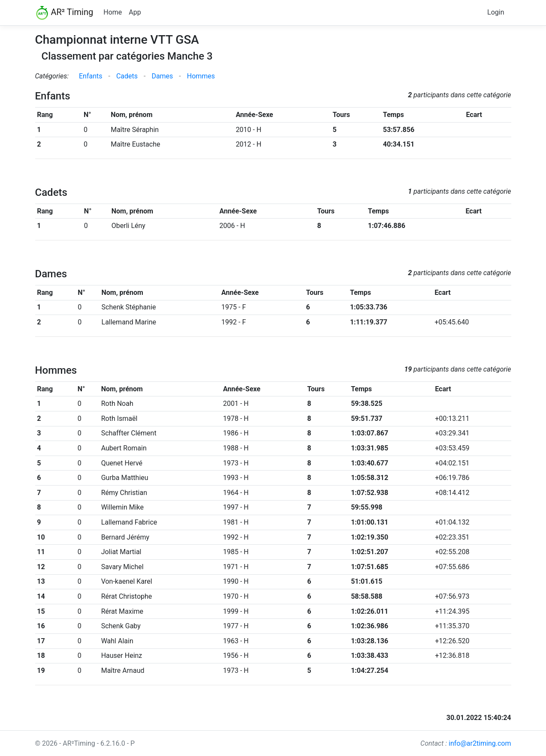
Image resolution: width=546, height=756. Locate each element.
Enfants (91, 76)
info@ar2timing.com (480, 743)
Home (113, 12)
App (135, 12)
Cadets (127, 76)
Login (496, 12)
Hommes (201, 76)
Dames (162, 76)
